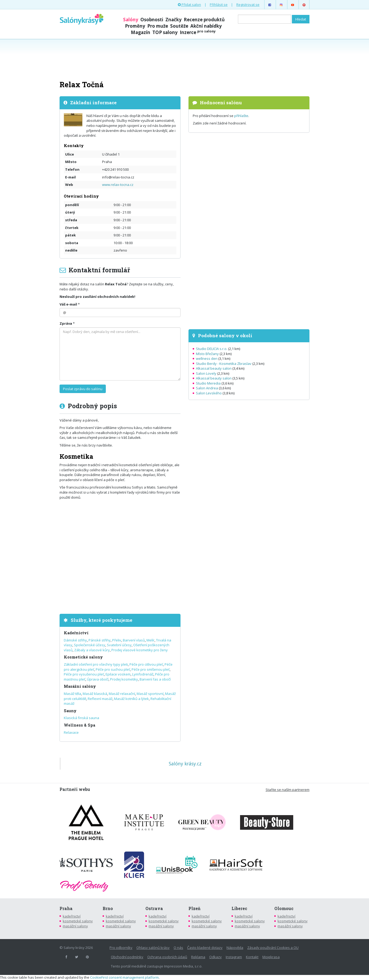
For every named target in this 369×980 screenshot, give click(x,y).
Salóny (131, 20)
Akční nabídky (206, 26)
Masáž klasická (95, 694)
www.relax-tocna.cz (118, 185)
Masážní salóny (80, 686)
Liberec (239, 908)
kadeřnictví (72, 916)
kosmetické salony (78, 921)
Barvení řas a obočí (155, 679)
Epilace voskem (118, 674)
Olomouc (284, 908)
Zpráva (66, 323)
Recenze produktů (204, 20)
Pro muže (158, 26)
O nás (178, 948)
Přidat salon (189, 5)
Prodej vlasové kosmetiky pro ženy (140, 650)
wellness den (207, 358)
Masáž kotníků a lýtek (131, 699)
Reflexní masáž (100, 699)
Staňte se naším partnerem (288, 790)
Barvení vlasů (134, 640)
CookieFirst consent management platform (124, 977)
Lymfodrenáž (143, 674)
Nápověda (235, 948)
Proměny (135, 26)
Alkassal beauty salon (214, 368)
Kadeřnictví (76, 633)
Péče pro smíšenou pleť (151, 669)
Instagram (234, 957)
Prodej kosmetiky (124, 679)
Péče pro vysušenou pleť (84, 674)
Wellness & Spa (79, 725)
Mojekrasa (271, 957)
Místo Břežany (207, 354)
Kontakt (252, 957)
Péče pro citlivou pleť (146, 664)
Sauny (70, 711)
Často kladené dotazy (205, 948)
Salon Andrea (207, 388)
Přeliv (117, 640)
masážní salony (75, 926)
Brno (108, 908)
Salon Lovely (206, 373)
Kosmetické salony (83, 657)
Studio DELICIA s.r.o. (212, 349)
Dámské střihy (75, 640)
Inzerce (198, 32)
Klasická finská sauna (81, 718)
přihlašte (241, 116)
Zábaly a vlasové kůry (92, 650)
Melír (150, 640)
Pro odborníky (121, 948)
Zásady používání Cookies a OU (273, 948)
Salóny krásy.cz (185, 764)
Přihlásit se (219, 5)
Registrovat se (248, 5)
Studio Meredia (208, 383)
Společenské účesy (90, 645)
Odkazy (215, 957)
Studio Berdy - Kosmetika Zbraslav (224, 364)
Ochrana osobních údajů (167, 957)
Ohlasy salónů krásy (153, 948)
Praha (66, 908)
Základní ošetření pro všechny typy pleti (96, 664)
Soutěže (179, 26)
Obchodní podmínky (127, 957)
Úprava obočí (98, 679)
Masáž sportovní (150, 694)
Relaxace (71, 732)
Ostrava (154, 908)
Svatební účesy (119, 645)
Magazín (141, 32)
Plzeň (194, 908)
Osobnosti (152, 20)
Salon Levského (209, 393)
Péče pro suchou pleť (113, 669)
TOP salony (165, 32)
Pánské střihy (100, 640)
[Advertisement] (184, 59)
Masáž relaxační (122, 694)
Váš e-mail (68, 304)
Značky (173, 20)
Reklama (198, 957)
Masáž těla (72, 694)
